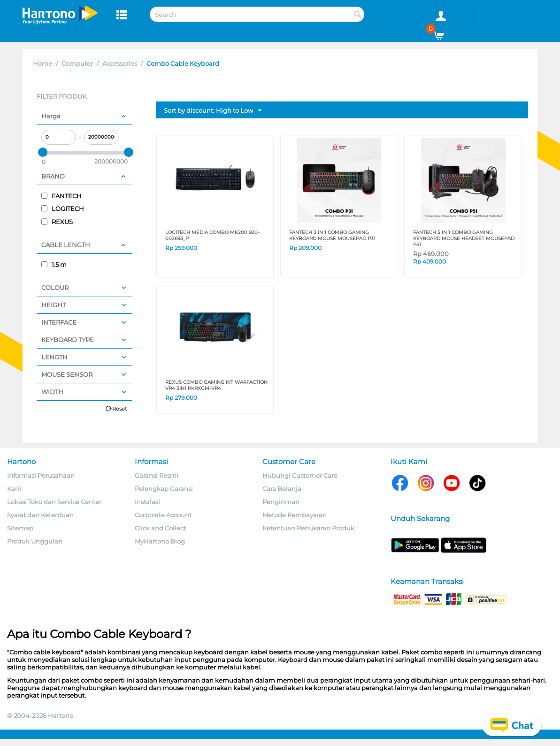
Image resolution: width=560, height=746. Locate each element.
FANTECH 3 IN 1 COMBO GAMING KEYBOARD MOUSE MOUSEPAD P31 (332, 235)
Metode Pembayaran (295, 515)
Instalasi (147, 502)
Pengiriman (281, 502)
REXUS (57, 222)
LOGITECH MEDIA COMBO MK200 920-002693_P (212, 235)
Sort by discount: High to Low (213, 111)
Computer (77, 63)
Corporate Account (163, 515)
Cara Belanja (282, 489)
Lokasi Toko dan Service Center (54, 502)
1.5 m (54, 264)
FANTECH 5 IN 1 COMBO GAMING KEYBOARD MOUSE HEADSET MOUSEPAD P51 (464, 238)
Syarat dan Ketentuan (40, 515)
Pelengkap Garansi (164, 489)
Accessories (120, 63)
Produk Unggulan (35, 541)
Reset (119, 409)
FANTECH (61, 196)
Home (42, 63)
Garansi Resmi (157, 475)
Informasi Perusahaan (41, 475)
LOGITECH (63, 209)
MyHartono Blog (160, 541)
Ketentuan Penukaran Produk (308, 528)
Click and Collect (160, 528)
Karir (14, 489)
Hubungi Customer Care (300, 475)
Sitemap (20, 528)
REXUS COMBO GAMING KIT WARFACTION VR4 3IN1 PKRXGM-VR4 (216, 385)
